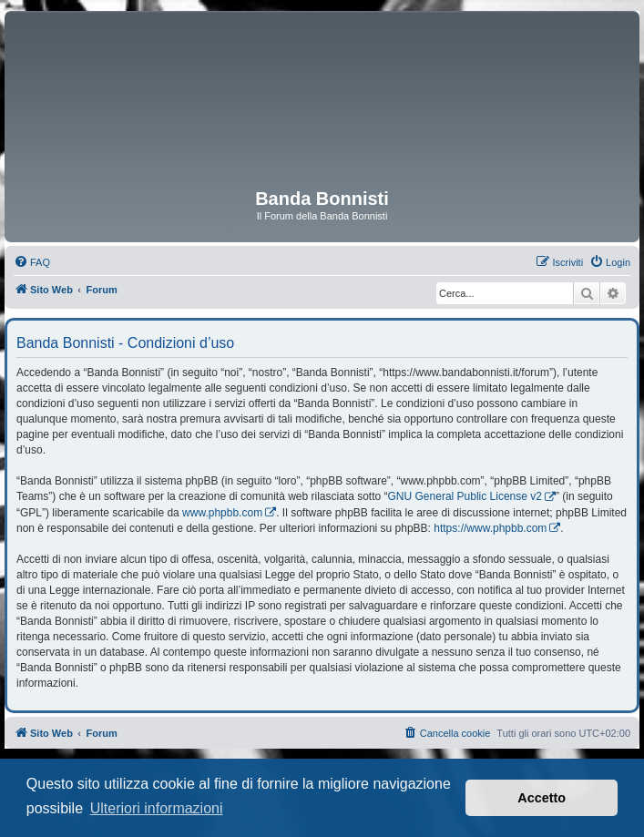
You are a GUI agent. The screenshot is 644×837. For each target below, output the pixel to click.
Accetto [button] (542, 798)
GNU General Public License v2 (465, 496)
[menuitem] (32, 262)
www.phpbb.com (222, 513)
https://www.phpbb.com (490, 528)
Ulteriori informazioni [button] (157, 808)
